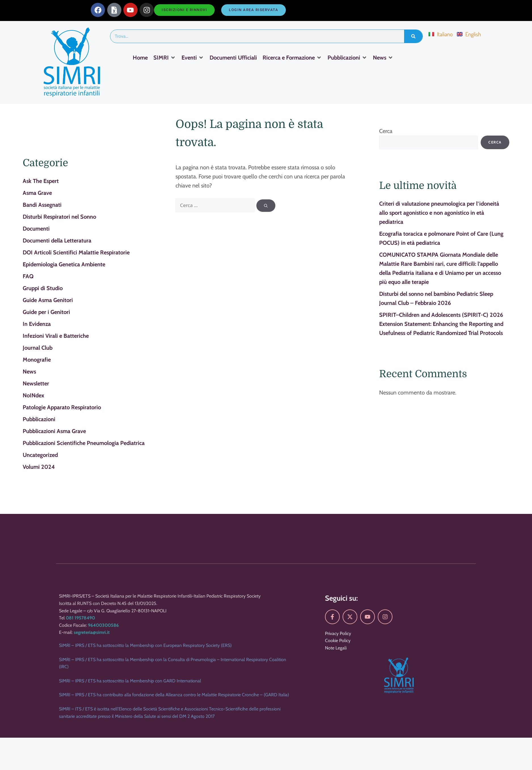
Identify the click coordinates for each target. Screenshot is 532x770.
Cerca (386, 131)
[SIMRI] (165, 58)
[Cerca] (266, 206)
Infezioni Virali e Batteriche (56, 336)
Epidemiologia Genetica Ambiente (64, 264)
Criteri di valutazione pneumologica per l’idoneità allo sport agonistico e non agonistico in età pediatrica (439, 213)
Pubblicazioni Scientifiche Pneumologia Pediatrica (84, 443)
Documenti (36, 229)
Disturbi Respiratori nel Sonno (59, 217)
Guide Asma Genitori (48, 300)
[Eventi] (193, 58)
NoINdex (33, 395)
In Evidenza (37, 324)
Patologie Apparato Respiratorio (62, 407)
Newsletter (36, 383)
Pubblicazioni (39, 419)
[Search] (413, 36)
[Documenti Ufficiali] (233, 58)
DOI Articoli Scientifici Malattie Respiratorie (76, 252)
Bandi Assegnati (42, 205)
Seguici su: (341, 724)
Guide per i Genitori (46, 312)
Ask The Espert (41, 181)
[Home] (140, 58)
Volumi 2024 (39, 467)
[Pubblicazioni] (347, 58)
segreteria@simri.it (92, 758)
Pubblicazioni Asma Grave (54, 431)
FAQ (28, 276)
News (29, 372)
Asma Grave (37, 193)
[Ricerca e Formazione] (292, 58)
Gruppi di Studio (43, 288)
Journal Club (38, 348)
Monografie (37, 360)
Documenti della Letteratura (57, 241)
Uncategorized (40, 455)
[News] (383, 58)
